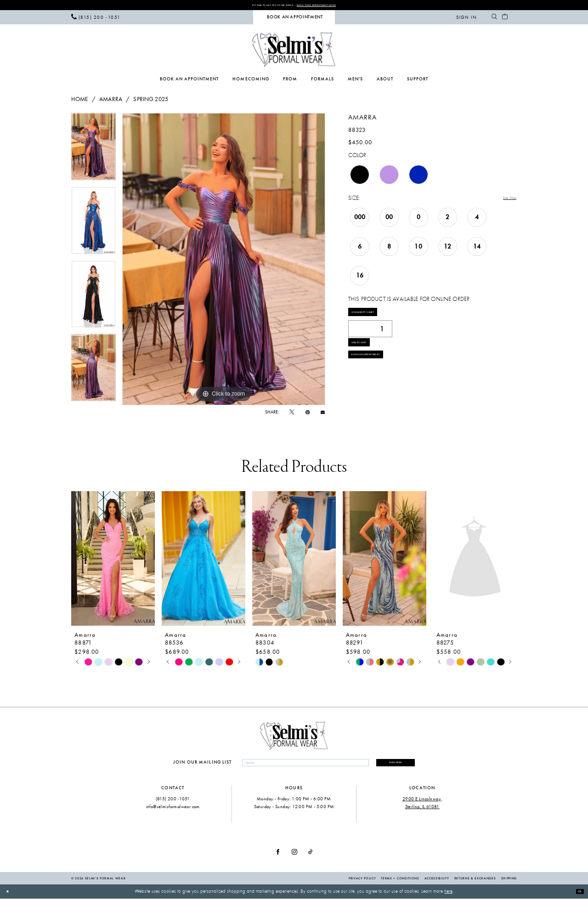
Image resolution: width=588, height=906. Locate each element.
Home (80, 101)
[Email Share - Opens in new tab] (323, 414)
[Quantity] (370, 338)
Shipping (509, 885)
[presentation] (113, 561)
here (448, 898)
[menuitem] (96, 19)
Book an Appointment (382, 378)
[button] (466, 19)
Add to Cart (369, 357)
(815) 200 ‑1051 (173, 806)
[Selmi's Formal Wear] (294, 52)
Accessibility (437, 885)
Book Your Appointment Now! (335, 6)
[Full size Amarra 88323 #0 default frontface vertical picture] (224, 261)
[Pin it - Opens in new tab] (308, 415)
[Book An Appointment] (294, 20)
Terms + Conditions (400, 885)
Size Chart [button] (504, 200)
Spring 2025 (151, 101)
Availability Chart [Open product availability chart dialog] (377, 318)
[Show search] (494, 19)
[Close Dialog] (10, 899)
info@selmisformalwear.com (173, 814)
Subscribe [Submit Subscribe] (380, 767)
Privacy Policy (362, 885)
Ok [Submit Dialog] (577, 898)
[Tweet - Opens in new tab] (292, 415)
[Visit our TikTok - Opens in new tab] (311, 859)
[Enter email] (290, 767)
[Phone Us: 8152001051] (96, 19)
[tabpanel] (93, 152)
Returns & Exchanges (475, 885)
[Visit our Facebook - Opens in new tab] (278, 859)
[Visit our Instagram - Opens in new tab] (294, 859)
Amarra (111, 101)
